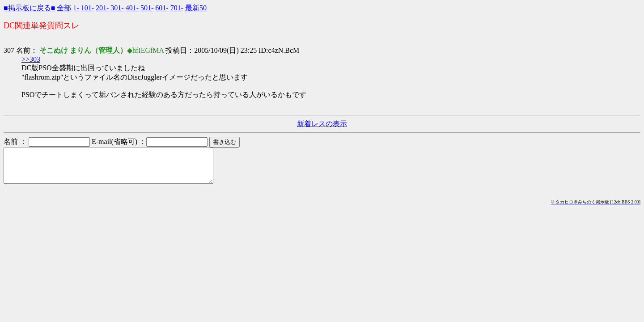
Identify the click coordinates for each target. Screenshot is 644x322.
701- (177, 8)
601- (162, 8)
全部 (64, 8)
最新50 (196, 8)
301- (117, 8)
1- (76, 8)
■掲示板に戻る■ (29, 8)
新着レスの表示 (322, 124)
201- (102, 8)
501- (147, 8)
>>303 (31, 59)
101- (87, 8)
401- (132, 8)
